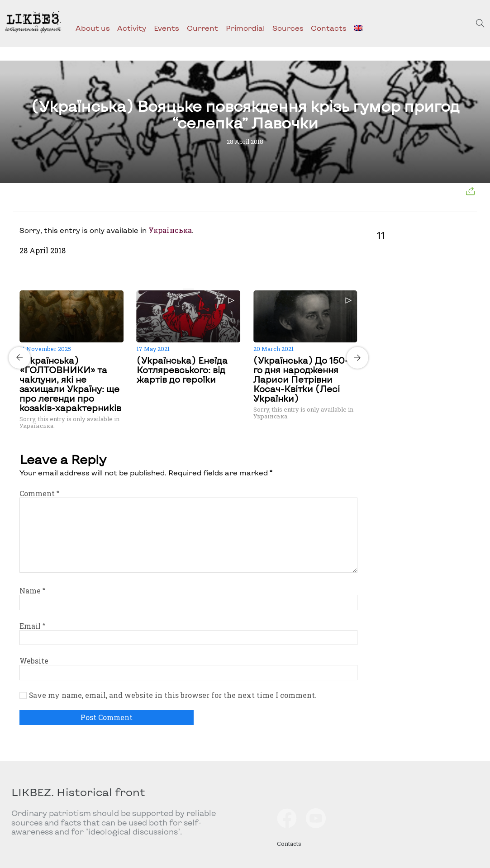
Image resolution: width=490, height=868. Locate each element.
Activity (132, 28)
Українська (170, 230)
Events (167, 28)
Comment (39, 493)
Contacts (329, 28)
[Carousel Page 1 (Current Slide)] (186, 289)
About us (93, 28)
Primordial (245, 28)
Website (34, 661)
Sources (288, 28)
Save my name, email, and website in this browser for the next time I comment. (173, 695)
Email (32, 626)
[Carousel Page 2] (191, 289)
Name (32, 591)
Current (202, 28)
